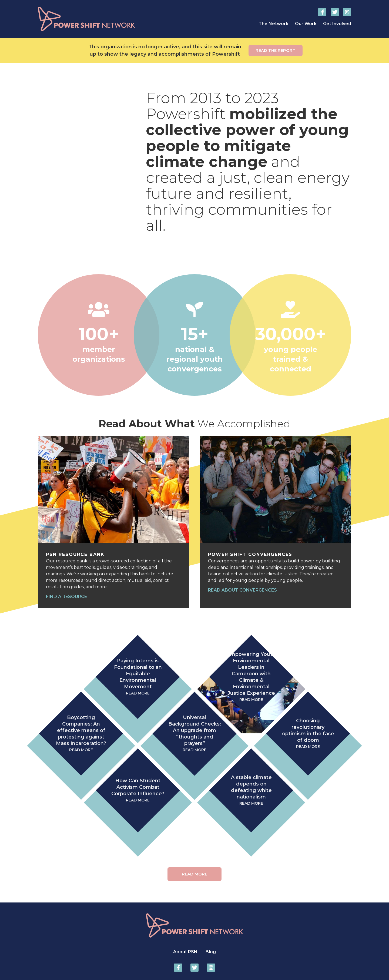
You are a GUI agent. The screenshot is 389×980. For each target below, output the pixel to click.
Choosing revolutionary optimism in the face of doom (308, 734)
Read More (194, 874)
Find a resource (66, 597)
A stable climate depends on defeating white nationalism (251, 791)
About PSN (185, 952)
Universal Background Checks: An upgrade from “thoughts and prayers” (194, 734)
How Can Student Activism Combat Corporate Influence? (138, 791)
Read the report (276, 50)
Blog (211, 952)
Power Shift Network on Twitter (335, 12)
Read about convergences (242, 590)
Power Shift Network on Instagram (347, 12)
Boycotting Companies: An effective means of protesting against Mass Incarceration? (81, 734)
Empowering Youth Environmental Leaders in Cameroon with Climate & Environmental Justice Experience (251, 677)
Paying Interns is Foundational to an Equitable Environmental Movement (138, 677)
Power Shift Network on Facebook (322, 12)
